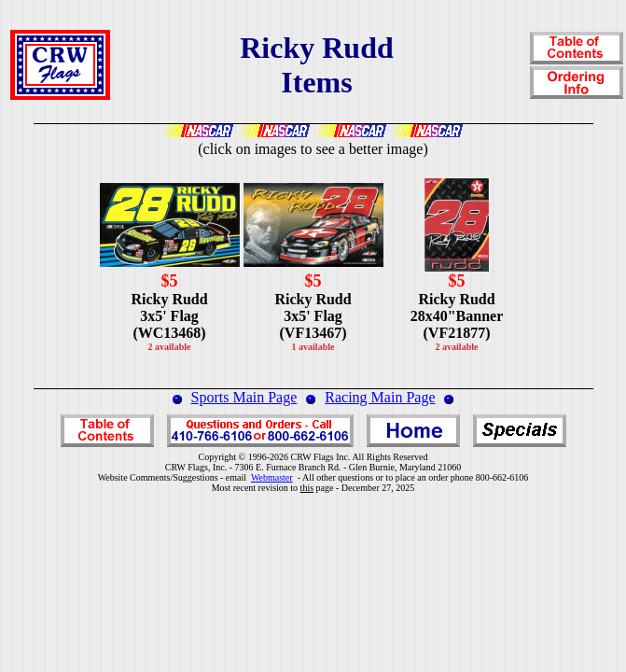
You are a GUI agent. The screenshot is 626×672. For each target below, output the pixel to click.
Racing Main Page (380, 397)
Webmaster (272, 477)
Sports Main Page (244, 397)
